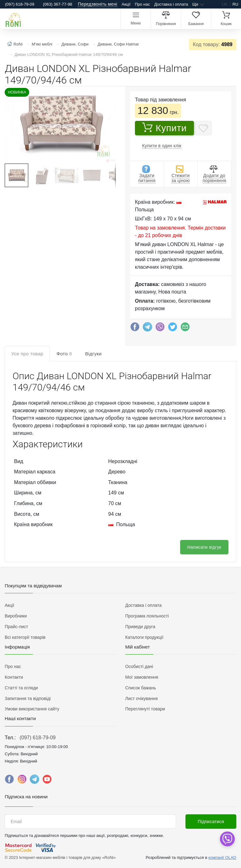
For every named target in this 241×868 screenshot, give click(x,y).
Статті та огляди (21, 688)
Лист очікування (142, 698)
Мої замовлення (142, 677)
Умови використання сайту (32, 709)
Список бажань (141, 688)
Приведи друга (140, 627)
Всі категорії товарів (25, 637)
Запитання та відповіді (28, 698)
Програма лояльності (147, 616)
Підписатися (211, 822)
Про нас (142, 4)
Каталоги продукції (144, 637)
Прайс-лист (16, 627)
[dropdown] (227, 839)
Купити (164, 128)
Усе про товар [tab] (27, 354)
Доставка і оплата (171, 4)
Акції (126, 4)
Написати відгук (204, 547)
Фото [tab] (64, 354)
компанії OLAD (222, 857)
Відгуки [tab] (93, 354)
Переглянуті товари (145, 709)
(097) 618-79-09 (37, 738)
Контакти (14, 677)
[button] (60, 126)
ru (236, 4)
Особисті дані (139, 666)
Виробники (16, 616)
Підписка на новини (26, 797)
